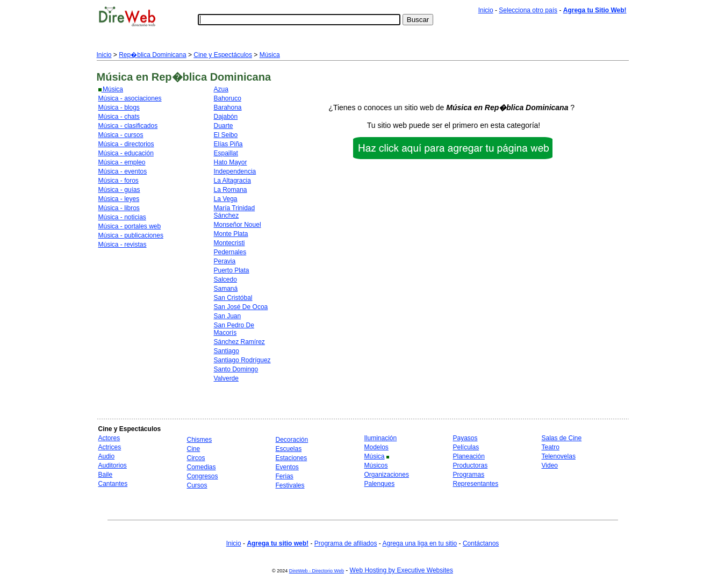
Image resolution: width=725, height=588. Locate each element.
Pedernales (230, 252)
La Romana (231, 190)
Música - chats (119, 117)
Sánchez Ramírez (239, 342)
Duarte (224, 126)
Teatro (551, 447)
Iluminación (381, 438)
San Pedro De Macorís (234, 329)
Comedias (202, 467)
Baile (106, 475)
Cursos (197, 485)
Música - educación (126, 153)
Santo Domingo (236, 369)
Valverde (226, 378)
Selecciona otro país (528, 10)
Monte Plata (231, 234)
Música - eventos (123, 171)
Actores (109, 438)
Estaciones (292, 458)
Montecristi (229, 243)
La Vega (226, 199)
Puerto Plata (232, 270)
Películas (466, 447)
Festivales (290, 485)
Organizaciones (387, 475)
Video (550, 465)
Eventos (287, 467)
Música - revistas (123, 245)
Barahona (228, 107)
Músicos (376, 465)
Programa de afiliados (346, 543)
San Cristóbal (233, 298)
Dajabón (226, 117)
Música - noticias (122, 217)
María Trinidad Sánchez (235, 212)
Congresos (203, 476)
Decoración (292, 440)
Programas (469, 475)
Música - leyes (119, 199)
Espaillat (226, 153)
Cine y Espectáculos (223, 55)
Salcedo (225, 279)
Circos (196, 458)
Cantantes (113, 484)
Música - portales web (130, 226)
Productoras (471, 465)
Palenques (380, 484)
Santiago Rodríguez (242, 360)
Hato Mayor (231, 162)
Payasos (465, 438)
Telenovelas (559, 456)
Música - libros (119, 208)
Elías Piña (228, 144)
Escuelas (289, 449)
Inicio (486, 10)
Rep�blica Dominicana (152, 55)
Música (270, 55)
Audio (107, 456)
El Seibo (226, 135)
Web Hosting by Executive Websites (401, 570)
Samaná (226, 289)
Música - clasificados (128, 126)
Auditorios (113, 465)
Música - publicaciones (131, 235)
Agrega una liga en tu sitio (419, 543)
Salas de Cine (562, 438)
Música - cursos (121, 135)
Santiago (227, 351)
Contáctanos (481, 543)
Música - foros (119, 181)
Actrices (110, 447)
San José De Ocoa (241, 307)
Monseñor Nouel (238, 225)
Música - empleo (122, 162)
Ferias (285, 476)
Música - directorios (126, 144)
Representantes (476, 484)
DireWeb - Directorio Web (317, 571)
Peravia (225, 261)
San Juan (228, 316)
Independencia (235, 171)
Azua (221, 89)
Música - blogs (119, 107)
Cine (194, 449)
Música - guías (119, 190)
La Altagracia (232, 181)
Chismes (200, 440)
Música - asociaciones (130, 98)
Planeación (469, 456)
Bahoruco (228, 98)
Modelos (376, 447)
